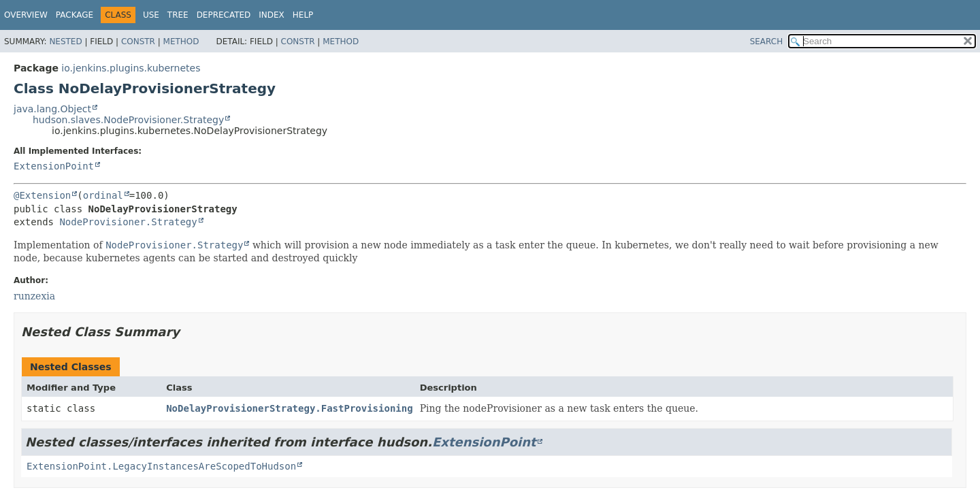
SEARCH (767, 42)
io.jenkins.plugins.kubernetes (131, 68)
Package (75, 15)
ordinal (103, 195)
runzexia (34, 296)
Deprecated (224, 15)
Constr (138, 42)
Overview (26, 15)
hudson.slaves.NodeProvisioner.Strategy (128, 120)
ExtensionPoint (54, 166)
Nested (65, 42)
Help (303, 15)
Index (272, 15)
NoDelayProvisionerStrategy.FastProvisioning (289, 408)
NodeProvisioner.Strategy (128, 222)
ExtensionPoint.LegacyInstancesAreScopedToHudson (161, 466)
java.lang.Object (52, 109)
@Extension (42, 195)
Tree (178, 15)
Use (151, 15)
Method (181, 42)
